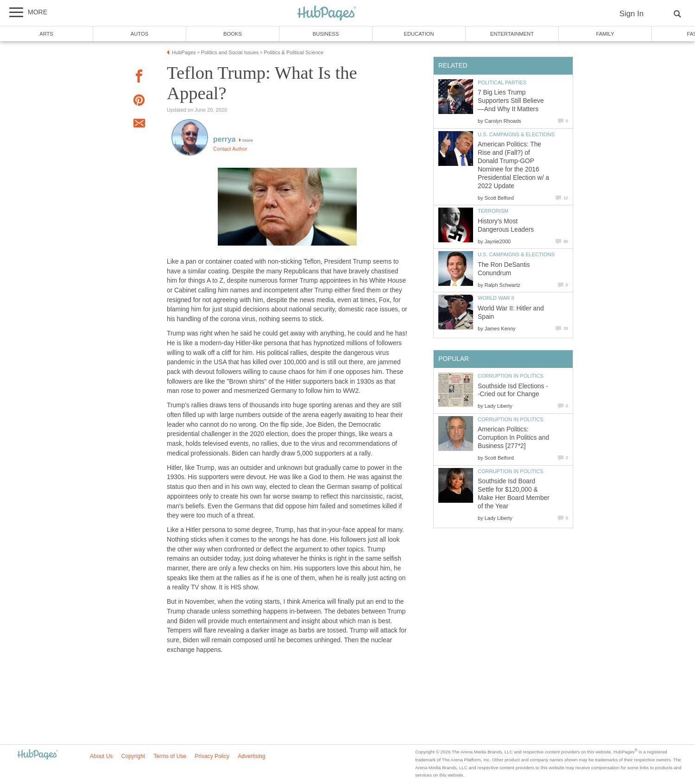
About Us (101, 756)
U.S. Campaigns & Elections (516, 134)
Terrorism (493, 211)
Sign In (632, 14)
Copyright (133, 756)
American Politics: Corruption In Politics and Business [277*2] (513, 438)
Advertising (251, 756)
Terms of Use (170, 756)
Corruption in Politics (511, 376)
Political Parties (502, 82)
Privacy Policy (212, 756)
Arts (46, 34)
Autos (139, 34)
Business (326, 34)
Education (419, 34)
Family (605, 34)
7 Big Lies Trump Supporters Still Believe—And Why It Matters (511, 101)
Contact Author (230, 149)
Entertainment (512, 34)
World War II (496, 298)
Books (233, 34)
